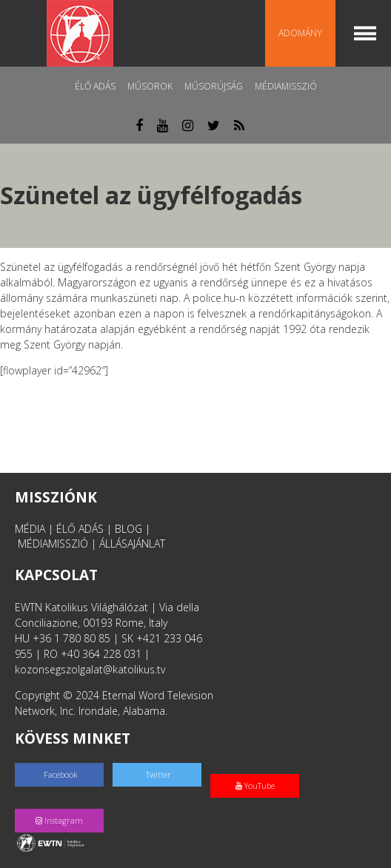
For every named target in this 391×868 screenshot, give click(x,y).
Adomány (300, 33)
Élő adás (95, 86)
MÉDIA (30, 529)
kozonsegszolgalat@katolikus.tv (90, 669)
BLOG (128, 529)
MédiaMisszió (286, 86)
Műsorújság (214, 86)
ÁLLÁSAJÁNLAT (132, 544)
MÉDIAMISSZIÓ (53, 544)
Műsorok (150, 86)
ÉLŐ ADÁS (80, 529)
